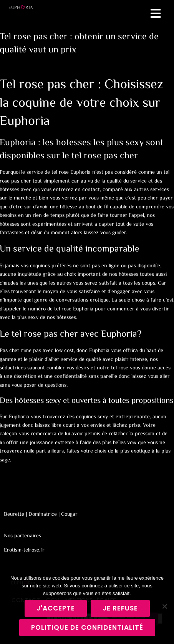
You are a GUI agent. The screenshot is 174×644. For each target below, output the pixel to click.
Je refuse (120, 608)
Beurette (14, 515)
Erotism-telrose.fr (24, 550)
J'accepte (56, 608)
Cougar (69, 515)
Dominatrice (43, 515)
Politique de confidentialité (87, 627)
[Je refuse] (164, 606)
